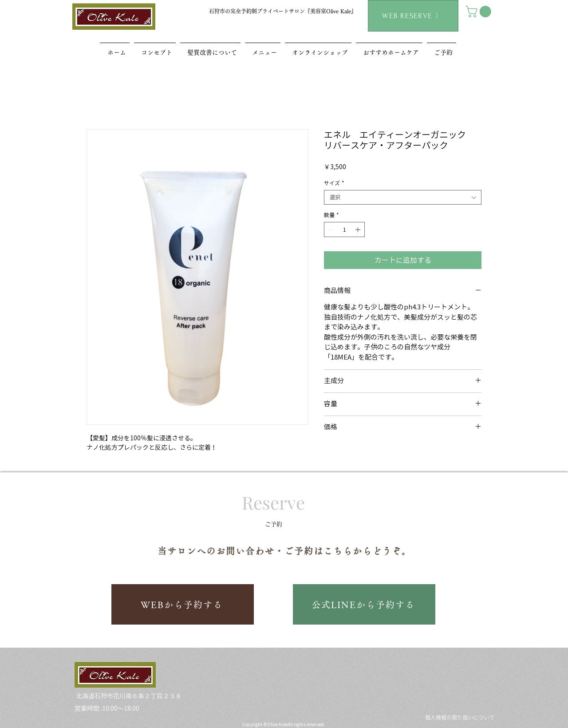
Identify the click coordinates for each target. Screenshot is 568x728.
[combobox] (403, 197)
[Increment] (359, 229)
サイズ (334, 183)
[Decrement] (330, 229)
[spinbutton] (344, 229)
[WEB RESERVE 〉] (413, 16)
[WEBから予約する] (183, 604)
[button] (480, 12)
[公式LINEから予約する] (364, 604)
